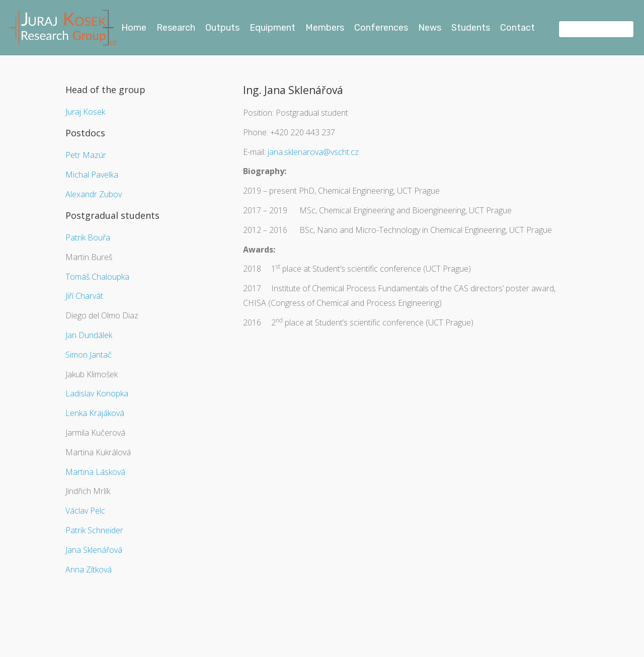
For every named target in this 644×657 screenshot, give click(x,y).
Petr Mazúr (86, 155)
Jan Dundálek (89, 335)
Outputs (222, 28)
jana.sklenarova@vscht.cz (313, 152)
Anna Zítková (89, 569)
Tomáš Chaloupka (97, 277)
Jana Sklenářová (94, 550)
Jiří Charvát (84, 296)
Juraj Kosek (85, 112)
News (430, 28)
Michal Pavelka (92, 175)
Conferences (381, 28)
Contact (517, 28)
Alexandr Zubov (94, 194)
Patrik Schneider (94, 530)
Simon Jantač (89, 355)
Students (471, 28)
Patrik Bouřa (88, 237)
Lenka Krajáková (95, 413)
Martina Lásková (95, 472)
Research (176, 28)
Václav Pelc (85, 511)
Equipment (272, 28)
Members (325, 28)
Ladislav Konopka (97, 393)
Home (134, 28)
